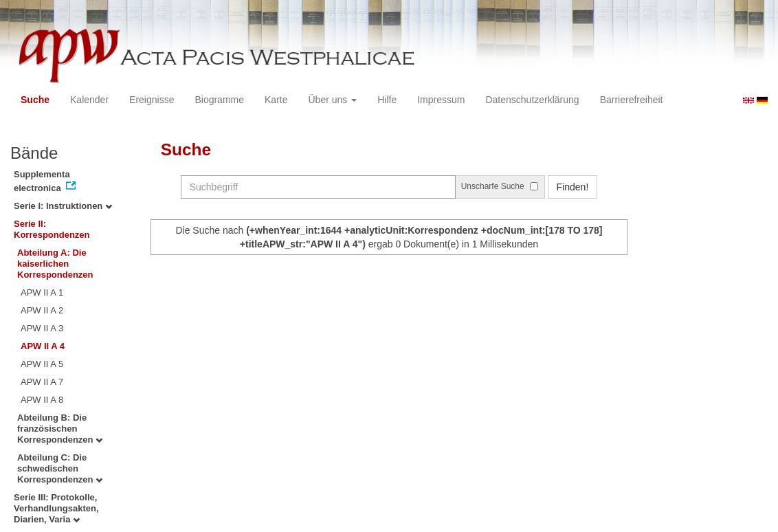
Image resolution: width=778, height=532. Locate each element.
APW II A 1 (42, 292)
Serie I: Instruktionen (63, 206)
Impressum (441, 100)
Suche (35, 100)
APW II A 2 (42, 310)
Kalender (89, 100)
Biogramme (219, 100)
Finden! (573, 187)
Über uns (333, 100)
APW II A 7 (42, 382)
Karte (276, 100)
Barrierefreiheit (632, 100)
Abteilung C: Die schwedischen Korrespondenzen (60, 468)
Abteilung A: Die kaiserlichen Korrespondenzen (55, 264)
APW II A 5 (42, 364)
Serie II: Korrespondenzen (52, 229)
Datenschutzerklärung (532, 100)
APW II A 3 (42, 328)
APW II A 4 (43, 346)
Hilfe (387, 100)
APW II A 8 (42, 400)
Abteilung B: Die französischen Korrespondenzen (60, 429)
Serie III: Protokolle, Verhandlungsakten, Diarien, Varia (56, 508)
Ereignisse (152, 100)
